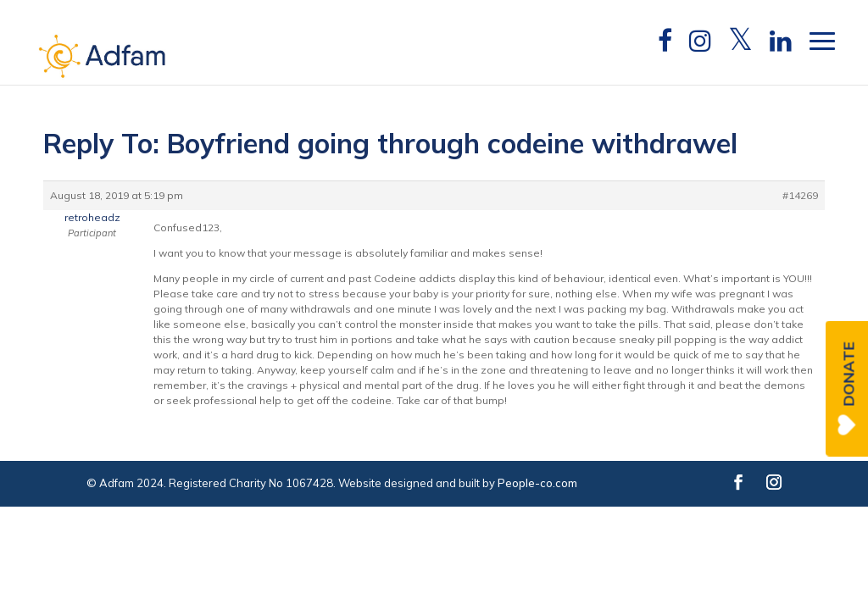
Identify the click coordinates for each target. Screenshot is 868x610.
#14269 (800, 195)
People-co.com (537, 483)
